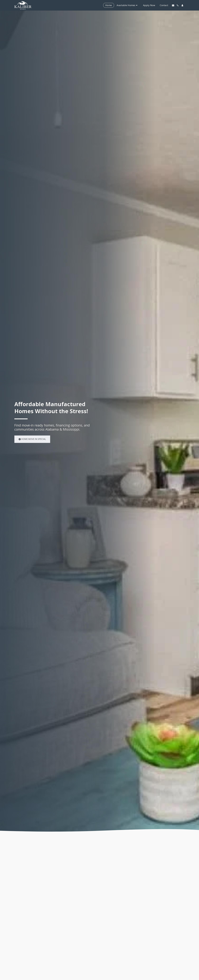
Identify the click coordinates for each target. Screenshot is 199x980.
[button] (173, 5)
